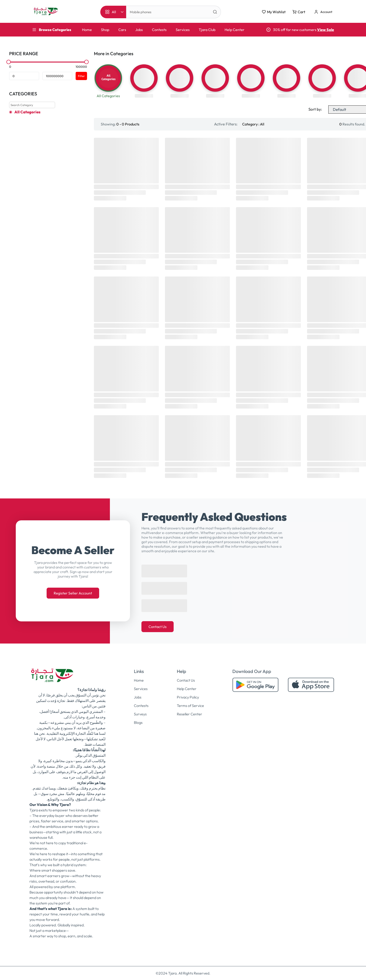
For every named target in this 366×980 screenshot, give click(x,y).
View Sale (326, 30)
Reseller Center (190, 714)
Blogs (138, 722)
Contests (159, 30)
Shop (105, 30)
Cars (122, 30)
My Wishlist (274, 12)
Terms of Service (190, 706)
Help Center (235, 30)
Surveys (140, 714)
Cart (299, 12)
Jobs (139, 30)
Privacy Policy (188, 697)
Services (183, 30)
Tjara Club (207, 30)
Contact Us (158, 627)
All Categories (27, 112)
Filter (81, 76)
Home (87, 30)
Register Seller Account (73, 593)
